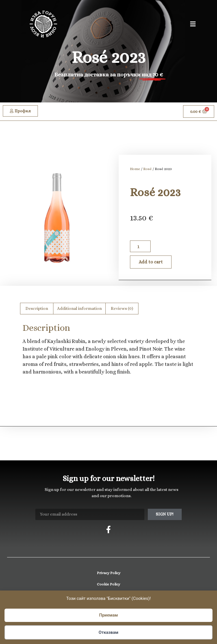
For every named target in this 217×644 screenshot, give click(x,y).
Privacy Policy (109, 573)
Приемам (108, 615)
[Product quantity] (140, 246)
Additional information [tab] (79, 308)
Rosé (147, 169)
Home (135, 169)
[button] (193, 24)
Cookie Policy (108, 584)
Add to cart (151, 262)
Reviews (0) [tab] (122, 308)
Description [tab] (37, 308)
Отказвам (108, 632)
